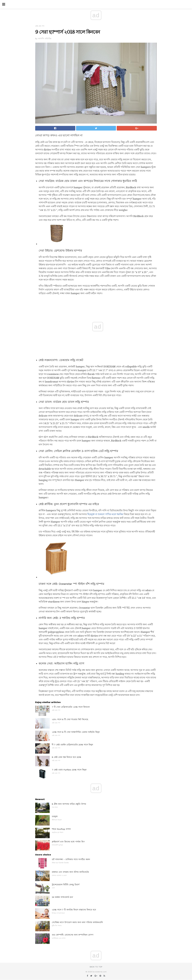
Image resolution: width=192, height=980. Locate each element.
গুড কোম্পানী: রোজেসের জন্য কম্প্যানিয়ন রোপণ (73, 935)
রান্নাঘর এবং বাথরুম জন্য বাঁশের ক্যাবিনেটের (70, 872)
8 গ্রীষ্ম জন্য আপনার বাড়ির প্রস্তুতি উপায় (69, 804)
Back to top (96, 967)
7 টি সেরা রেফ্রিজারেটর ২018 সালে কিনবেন (71, 707)
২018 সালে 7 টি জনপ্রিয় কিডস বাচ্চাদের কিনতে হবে (74, 910)
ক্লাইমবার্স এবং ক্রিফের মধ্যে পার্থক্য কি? (68, 842)
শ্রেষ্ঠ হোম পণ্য (40, 26)
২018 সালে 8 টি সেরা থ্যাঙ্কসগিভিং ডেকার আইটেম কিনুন (76, 732)
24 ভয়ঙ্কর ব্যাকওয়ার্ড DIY (62, 897)
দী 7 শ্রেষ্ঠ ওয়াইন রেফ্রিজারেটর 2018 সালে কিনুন (72, 745)
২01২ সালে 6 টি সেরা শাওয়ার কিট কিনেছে (70, 719)
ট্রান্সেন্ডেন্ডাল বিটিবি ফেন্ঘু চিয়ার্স (66, 885)
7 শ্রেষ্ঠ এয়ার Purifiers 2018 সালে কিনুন (69, 770)
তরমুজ (55, 816)
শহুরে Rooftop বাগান (61, 829)
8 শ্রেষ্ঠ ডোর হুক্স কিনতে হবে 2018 (66, 757)
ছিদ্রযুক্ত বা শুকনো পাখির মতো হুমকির (105, 514)
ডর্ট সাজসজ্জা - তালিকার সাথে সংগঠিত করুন (71, 859)
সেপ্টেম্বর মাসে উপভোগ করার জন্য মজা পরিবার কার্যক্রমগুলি (77, 922)
